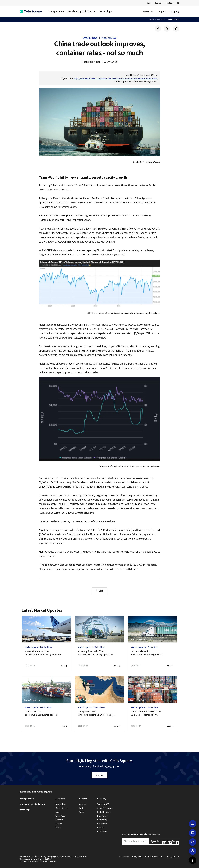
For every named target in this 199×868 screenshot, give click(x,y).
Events (100, 828)
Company (175, 11)
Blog (57, 812)
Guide (82, 812)
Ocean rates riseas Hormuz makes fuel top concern (41, 713)
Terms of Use (124, 857)
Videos (58, 828)
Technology (106, 11)
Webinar (59, 824)
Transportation (56, 11)
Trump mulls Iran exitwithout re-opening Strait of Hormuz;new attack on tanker (97, 713)
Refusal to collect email (153, 857)
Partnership (102, 820)
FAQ (81, 808)
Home (151, 19)
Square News (61, 804)
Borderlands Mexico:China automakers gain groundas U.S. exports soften (147, 653)
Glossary (59, 820)
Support (161, 11)
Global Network (104, 812)
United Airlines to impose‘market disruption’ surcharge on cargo (43, 653)
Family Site (171, 857)
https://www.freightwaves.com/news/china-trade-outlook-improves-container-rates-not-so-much (116, 78)
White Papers (61, 816)
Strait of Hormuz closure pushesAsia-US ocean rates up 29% (146, 713)
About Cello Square (105, 808)
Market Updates (173, 19)
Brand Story (102, 816)
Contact (83, 804)
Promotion (102, 831)
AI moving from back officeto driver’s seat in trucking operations (96, 653)
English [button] (169, 3)
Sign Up (100, 775)
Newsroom (102, 824)
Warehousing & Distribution (82, 11)
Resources (148, 11)
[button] (31, 11)
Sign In (150, 3)
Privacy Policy (137, 857)
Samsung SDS (103, 804)
